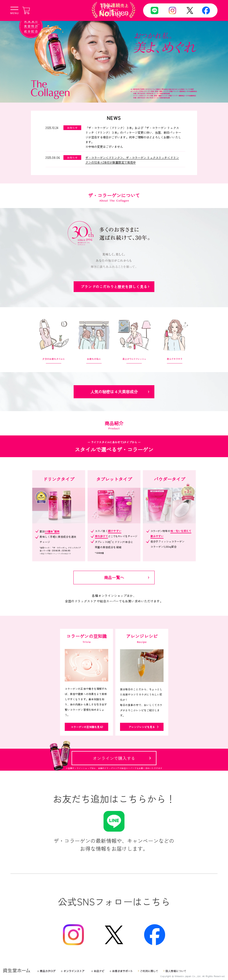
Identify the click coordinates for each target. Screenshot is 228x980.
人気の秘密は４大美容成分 (114, 391)
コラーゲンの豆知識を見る (86, 727)
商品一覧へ (114, 577)
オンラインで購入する (114, 758)
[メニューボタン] (14, 10)
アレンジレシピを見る (142, 727)
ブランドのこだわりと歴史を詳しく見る (114, 287)
